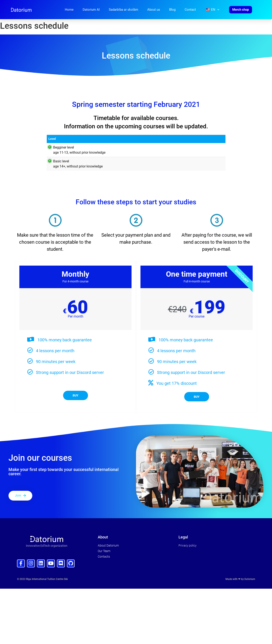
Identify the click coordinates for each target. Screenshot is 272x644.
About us (154, 10)
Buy (76, 395)
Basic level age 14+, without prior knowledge (73, 164)
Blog (172, 10)
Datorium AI (91, 10)
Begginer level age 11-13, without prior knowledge (75, 150)
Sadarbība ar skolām (123, 10)
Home (69, 10)
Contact (190, 10)
